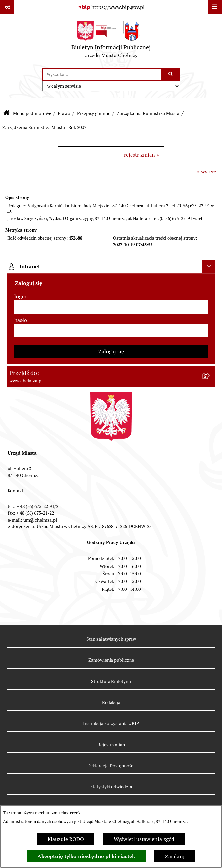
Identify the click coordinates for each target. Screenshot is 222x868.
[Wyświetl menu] (215, 7)
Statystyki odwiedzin (111, 787)
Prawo (64, 113)
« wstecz (207, 172)
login (20, 296)
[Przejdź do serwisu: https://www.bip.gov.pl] (111, 7)
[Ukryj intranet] (209, 267)
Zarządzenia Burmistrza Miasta (148, 113)
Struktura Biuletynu (111, 681)
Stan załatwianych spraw (111, 639)
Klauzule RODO (66, 839)
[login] (111, 307)
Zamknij (175, 856)
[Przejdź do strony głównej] (111, 41)
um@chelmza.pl (40, 520)
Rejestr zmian (111, 745)
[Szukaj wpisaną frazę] (171, 74)
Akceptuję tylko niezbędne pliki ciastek (86, 856)
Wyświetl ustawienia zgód (144, 839)
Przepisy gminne (94, 113)
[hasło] (111, 331)
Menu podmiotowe (32, 113)
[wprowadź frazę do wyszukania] (102, 74)
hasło (21, 320)
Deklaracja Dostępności (111, 766)
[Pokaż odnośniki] (7, 7)
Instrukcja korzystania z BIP (111, 723)
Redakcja (111, 702)
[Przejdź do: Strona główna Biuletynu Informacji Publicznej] (6, 113)
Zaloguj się (111, 352)
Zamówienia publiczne (111, 660)
